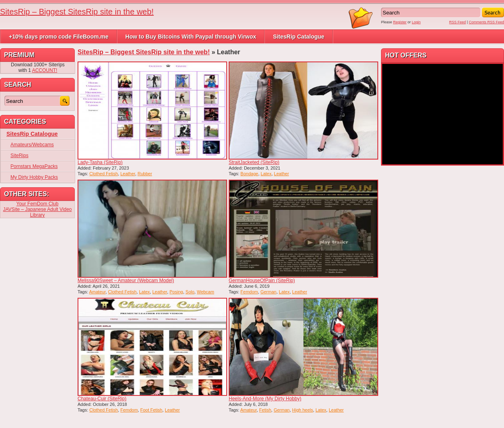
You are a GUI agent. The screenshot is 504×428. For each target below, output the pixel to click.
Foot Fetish (151, 410)
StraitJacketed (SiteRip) (254, 162)
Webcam (206, 292)
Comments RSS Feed (486, 22)
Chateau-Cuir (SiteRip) (102, 399)
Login (416, 22)
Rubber (145, 174)
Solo (190, 292)
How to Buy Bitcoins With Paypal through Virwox (191, 37)
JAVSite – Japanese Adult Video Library (37, 212)
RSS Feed (458, 22)
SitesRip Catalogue (299, 37)
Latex (266, 174)
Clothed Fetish (103, 174)
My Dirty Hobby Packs (34, 177)
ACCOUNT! (45, 70)
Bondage (249, 174)
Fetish (265, 410)
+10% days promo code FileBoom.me (59, 37)
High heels (303, 410)
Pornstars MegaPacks (34, 166)
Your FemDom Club (38, 204)
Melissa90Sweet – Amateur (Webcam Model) (126, 281)
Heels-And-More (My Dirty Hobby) (265, 399)
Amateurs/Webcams (32, 145)
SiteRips (19, 156)
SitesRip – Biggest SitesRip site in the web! (77, 12)
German (268, 292)
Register (400, 22)
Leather (128, 174)
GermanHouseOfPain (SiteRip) (262, 281)
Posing (176, 292)
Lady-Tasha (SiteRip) (100, 162)
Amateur (97, 292)
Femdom (249, 292)
